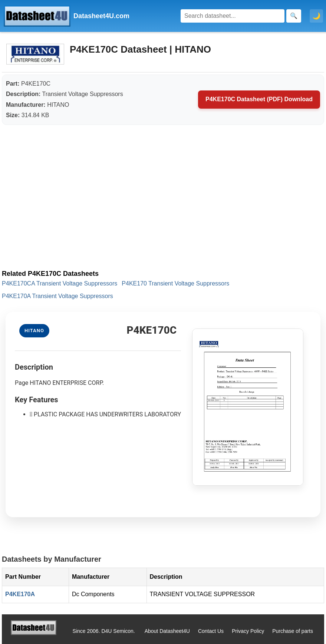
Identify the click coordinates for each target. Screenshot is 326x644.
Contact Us (211, 631)
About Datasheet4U (167, 631)
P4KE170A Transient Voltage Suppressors (57, 296)
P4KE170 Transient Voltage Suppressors (175, 283)
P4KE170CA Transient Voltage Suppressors (60, 283)
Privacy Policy (248, 631)
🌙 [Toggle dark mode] (316, 16)
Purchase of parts (293, 631)
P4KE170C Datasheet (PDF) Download (259, 99)
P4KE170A (20, 594)
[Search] (233, 16)
